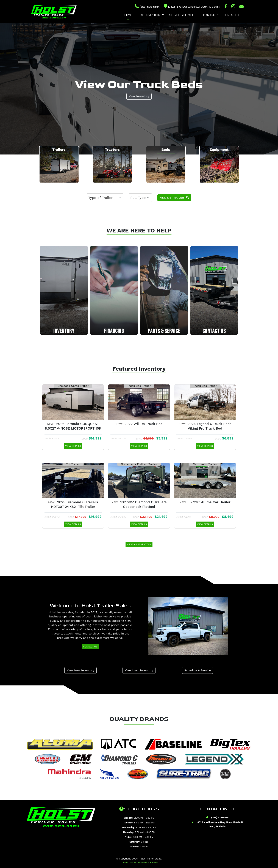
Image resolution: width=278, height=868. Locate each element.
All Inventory (151, 15)
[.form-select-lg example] (105, 198)
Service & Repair (181, 15)
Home (128, 15)
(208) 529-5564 (147, 7)
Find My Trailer (174, 198)
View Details (73, 446)
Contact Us (232, 15)
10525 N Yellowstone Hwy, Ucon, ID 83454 (192, 7)
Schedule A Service (198, 670)
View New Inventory (80, 670)
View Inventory (139, 96)
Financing (208, 15)
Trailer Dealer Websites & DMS (139, 862)
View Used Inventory (139, 670)
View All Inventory (139, 544)
